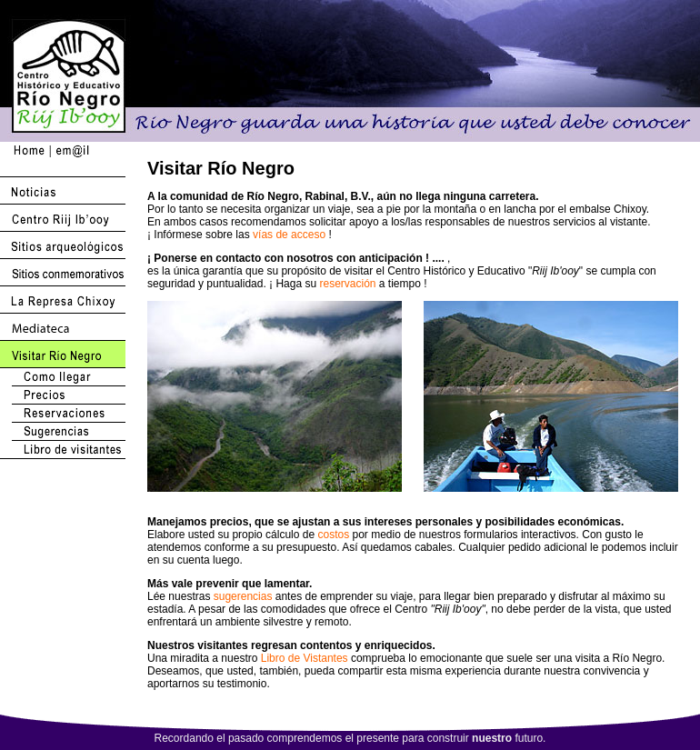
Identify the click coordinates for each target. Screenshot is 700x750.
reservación (347, 284)
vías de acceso (289, 235)
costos (333, 535)
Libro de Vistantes (305, 658)
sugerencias (243, 596)
